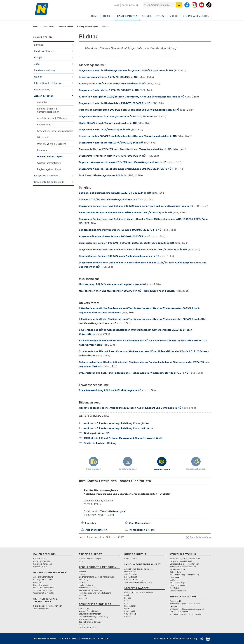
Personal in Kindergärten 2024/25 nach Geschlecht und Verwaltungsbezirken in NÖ (129, 110)
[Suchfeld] (160, 5)
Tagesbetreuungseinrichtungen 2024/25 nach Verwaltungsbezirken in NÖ (123, 162)
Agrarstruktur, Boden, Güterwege (138, 569)
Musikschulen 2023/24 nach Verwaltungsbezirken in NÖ (113, 284)
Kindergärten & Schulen (43, 580)
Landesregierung (54, 51)
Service (147, 16)
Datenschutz (69, 638)
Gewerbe (174, 606)
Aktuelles (42, 102)
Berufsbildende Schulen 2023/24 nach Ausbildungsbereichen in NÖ (119, 256)
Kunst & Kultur (131, 559)
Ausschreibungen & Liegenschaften (185, 604)
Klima (127, 601)
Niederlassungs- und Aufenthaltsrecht (95, 593)
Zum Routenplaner (140, 523)
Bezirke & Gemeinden (196, 16)
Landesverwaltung (54, 70)
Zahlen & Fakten (66, 27)
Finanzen (42, 150)
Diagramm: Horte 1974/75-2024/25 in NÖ (104, 130)
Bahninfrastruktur (177, 569)
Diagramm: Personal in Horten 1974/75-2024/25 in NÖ (112, 156)
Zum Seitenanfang (198, 537)
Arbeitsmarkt (175, 601)
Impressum (88, 638)
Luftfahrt (174, 580)
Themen (108, 16)
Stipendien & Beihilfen (42, 590)
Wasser (127, 617)
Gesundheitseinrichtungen (90, 614)
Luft (126, 603)
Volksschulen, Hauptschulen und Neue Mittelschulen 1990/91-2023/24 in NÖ (125, 213)
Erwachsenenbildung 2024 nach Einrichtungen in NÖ (110, 390)
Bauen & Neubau (40, 559)
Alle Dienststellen (96, 530)
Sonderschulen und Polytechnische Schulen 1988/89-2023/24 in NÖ (120, 230)
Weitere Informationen (49, 163)
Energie (128, 598)
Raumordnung (54, 89)
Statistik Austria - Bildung (97, 443)
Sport (81, 561)
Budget (54, 57)
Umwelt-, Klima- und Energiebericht (139, 592)
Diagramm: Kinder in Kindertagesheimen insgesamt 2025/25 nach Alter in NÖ (126, 70)
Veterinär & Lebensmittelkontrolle (138, 582)
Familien (82, 572)
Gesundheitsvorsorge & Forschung (94, 617)
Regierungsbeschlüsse (49, 169)
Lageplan (90, 523)
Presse (161, 16)
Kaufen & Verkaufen (42, 561)
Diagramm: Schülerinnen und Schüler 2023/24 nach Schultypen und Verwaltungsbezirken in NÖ (136, 206)
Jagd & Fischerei (131, 574)
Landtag (54, 45)
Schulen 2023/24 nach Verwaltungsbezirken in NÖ (109, 199)
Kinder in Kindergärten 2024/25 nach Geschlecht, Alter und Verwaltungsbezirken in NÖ (132, 97)
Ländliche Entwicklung (134, 580)
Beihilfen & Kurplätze (88, 627)
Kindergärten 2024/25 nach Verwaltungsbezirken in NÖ (112, 84)
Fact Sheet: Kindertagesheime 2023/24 (103, 175)
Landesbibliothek (40, 585)
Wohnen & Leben (40, 567)
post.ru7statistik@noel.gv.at (109, 511)
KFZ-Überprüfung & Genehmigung (184, 575)
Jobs (117, 5)
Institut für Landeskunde (44, 588)
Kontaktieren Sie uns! (142, 530)
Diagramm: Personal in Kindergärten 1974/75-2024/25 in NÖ (116, 116)
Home (95, 16)
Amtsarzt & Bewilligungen (90, 611)
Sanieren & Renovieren (43, 564)
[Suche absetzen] (179, 5)
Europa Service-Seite (54, 176)
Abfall (127, 595)
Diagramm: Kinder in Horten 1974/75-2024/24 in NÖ (111, 143)
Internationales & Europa (54, 83)
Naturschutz (129, 609)
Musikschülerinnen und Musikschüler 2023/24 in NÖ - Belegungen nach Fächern (127, 291)
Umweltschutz (130, 614)
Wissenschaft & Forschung (44, 593)
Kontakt (104, 638)
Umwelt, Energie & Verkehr (52, 144)
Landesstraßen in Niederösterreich (184, 564)
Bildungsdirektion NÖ (94, 433)
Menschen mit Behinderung (90, 590)
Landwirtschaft (131, 577)
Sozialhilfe (83, 625)
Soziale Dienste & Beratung (90, 622)
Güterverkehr (175, 572)
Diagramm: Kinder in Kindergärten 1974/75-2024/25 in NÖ (115, 103)
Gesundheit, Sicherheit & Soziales (55, 131)
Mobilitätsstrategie (178, 583)
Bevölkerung (44, 125)
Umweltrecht (130, 611)
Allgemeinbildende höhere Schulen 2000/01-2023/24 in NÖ (115, 236)
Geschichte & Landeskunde (54, 182)
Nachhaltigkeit (130, 606)
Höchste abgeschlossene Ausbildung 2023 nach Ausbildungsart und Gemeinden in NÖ (130, 408)
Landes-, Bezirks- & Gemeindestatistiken (48, 110)
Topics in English (130, 5)
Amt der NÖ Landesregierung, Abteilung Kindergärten (114, 423)
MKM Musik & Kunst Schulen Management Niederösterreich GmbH (121, 438)
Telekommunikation (41, 609)
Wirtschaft (43, 137)
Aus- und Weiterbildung (43, 577)
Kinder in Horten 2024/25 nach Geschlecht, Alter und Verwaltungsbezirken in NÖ (128, 136)
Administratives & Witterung (52, 118)
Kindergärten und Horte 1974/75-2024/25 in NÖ (108, 77)
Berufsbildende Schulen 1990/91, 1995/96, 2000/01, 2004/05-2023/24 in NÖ (126, 243)
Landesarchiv (39, 582)
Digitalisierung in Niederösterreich (48, 606)
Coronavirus (84, 609)
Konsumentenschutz (88, 588)
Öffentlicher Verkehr (178, 585)
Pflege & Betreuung (87, 619)
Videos (174, 16)
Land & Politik (127, 16)
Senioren (83, 596)
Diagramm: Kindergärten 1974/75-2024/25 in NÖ (109, 90)
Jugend (82, 582)
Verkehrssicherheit (178, 591)
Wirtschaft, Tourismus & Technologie (185, 614)
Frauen (82, 574)
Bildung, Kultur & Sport (87, 27)
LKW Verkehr (175, 577)
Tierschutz (83, 598)
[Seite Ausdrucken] (208, 640)
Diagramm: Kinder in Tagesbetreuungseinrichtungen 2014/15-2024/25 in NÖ (125, 169)
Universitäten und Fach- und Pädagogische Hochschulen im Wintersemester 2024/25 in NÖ (134, 373)
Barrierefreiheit (46, 638)
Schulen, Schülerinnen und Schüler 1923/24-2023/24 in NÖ (115, 193)
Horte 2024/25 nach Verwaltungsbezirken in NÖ (108, 123)
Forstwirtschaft (131, 572)
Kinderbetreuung (86, 585)
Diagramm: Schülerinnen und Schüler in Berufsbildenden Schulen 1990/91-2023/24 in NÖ (133, 249)
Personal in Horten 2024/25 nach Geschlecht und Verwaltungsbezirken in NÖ (125, 149)
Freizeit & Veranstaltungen (90, 559)
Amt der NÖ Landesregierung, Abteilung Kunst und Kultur (116, 428)
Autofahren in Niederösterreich (183, 567)
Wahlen (54, 77)
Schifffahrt (174, 588)
